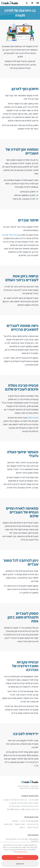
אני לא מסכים (20, 864)
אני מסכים (20, 857)
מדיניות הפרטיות (21, 852)
